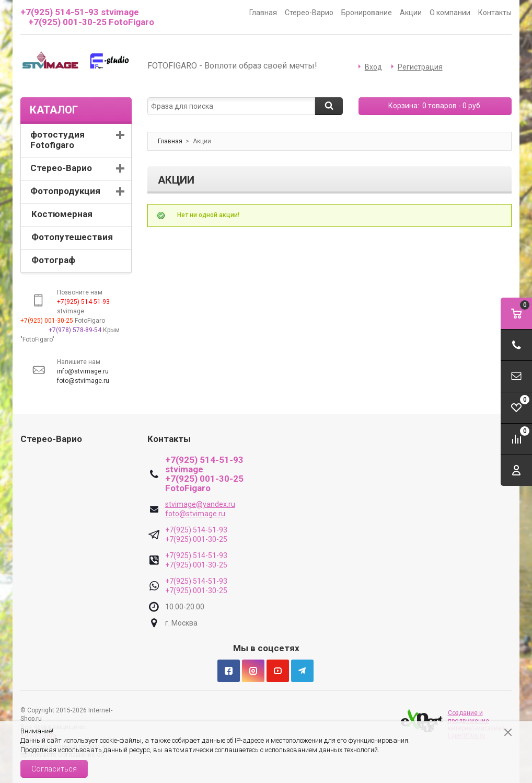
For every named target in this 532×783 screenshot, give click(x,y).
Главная (263, 13)
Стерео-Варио (309, 13)
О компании (450, 13)
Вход (373, 67)
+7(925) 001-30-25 (196, 539)
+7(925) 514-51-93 (196, 530)
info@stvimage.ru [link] (83, 371)
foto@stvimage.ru (83, 381)
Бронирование (367, 13)
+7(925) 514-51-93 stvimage (80, 12)
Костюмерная (62, 214)
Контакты (495, 13)
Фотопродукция (65, 191)
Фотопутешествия (72, 237)
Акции (411, 13)
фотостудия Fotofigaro (57, 140)
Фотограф (53, 260)
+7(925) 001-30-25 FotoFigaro (91, 22)
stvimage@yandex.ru (200, 504)
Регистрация (420, 67)
